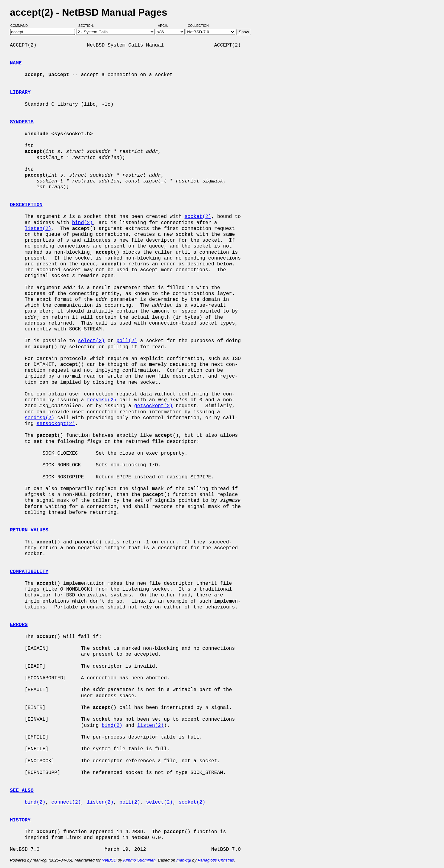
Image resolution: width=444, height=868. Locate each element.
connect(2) (66, 802)
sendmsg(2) (39, 418)
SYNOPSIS (22, 122)
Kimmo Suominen (139, 860)
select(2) (91, 341)
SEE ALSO (22, 791)
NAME (16, 63)
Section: (87, 26)
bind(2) (82, 223)
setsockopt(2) (56, 424)
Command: (21, 26)
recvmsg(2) (102, 400)
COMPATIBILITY (29, 572)
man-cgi (184, 860)
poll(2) (127, 341)
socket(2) (198, 217)
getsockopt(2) (153, 406)
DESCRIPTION (26, 205)
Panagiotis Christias (216, 860)
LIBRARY (20, 92)
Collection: (199, 26)
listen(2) (38, 229)
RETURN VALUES (29, 530)
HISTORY (20, 820)
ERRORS (19, 625)
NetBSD (109, 860)
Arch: (166, 26)
